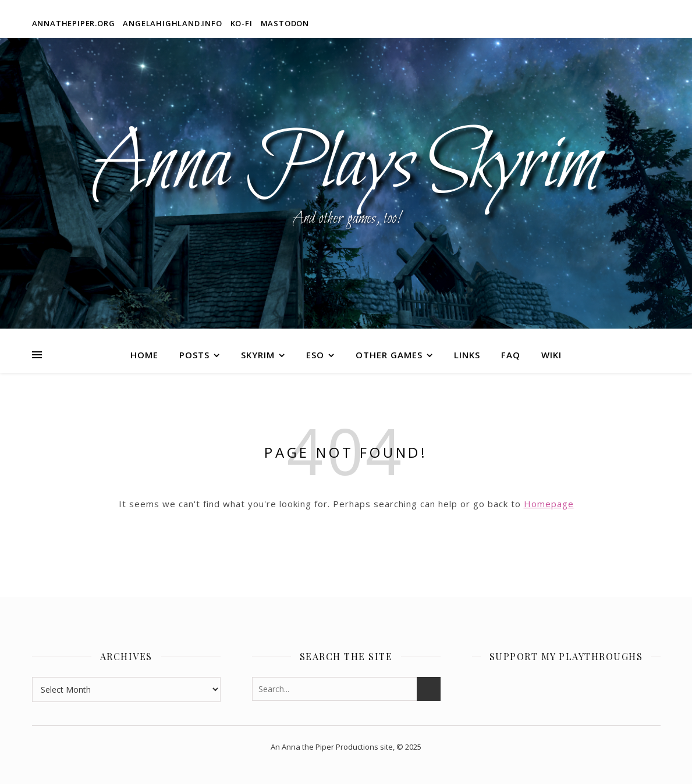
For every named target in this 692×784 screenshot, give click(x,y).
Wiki (551, 355)
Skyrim (258, 355)
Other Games (389, 355)
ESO (315, 355)
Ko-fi (242, 23)
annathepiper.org (74, 23)
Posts (194, 355)
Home (144, 355)
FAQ (511, 355)
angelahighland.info (172, 23)
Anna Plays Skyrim (346, 166)
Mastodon (285, 23)
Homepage (549, 504)
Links (467, 355)
